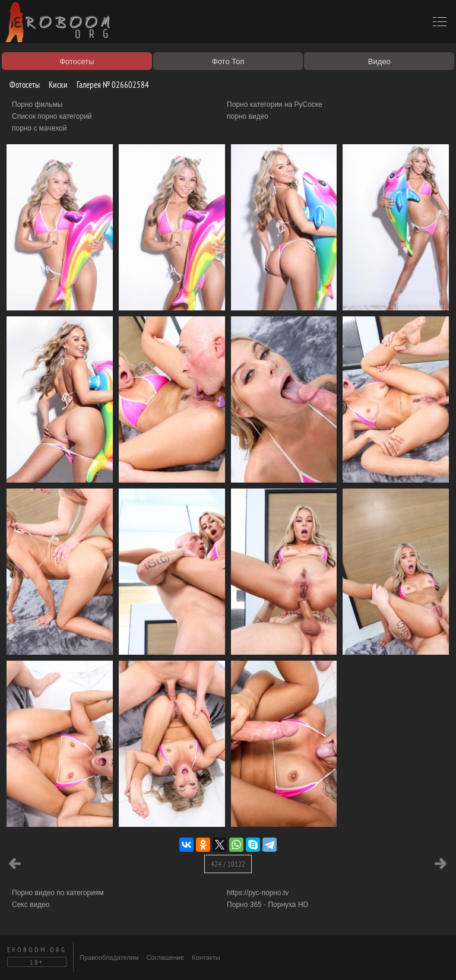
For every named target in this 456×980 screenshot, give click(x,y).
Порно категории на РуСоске (275, 104)
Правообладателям (109, 957)
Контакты (206, 957)
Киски (54, 85)
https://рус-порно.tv (258, 893)
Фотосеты (20, 85)
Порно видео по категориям (58, 893)
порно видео (248, 116)
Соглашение (165, 957)
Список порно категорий (52, 116)
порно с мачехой (39, 128)
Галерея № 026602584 (108, 85)
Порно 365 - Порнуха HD (267, 905)
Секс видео (31, 905)
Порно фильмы (37, 104)
